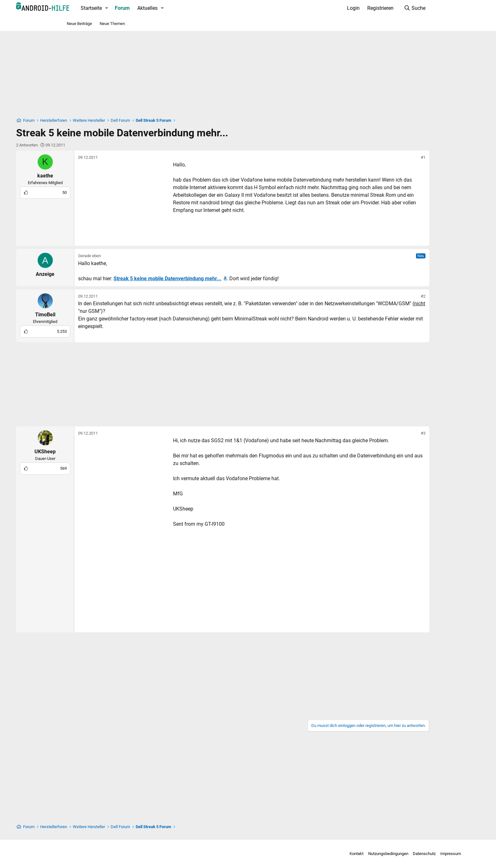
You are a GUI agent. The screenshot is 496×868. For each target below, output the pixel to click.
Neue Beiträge (79, 24)
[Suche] (390, 8)
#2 (398, 296)
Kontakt (312, 854)
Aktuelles (172, 8)
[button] (131, 8)
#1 (398, 157)
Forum (147, 8)
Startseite (116, 8)
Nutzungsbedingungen (344, 854)
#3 (398, 433)
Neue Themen (112, 24)
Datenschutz (380, 854)
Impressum (406, 854)
